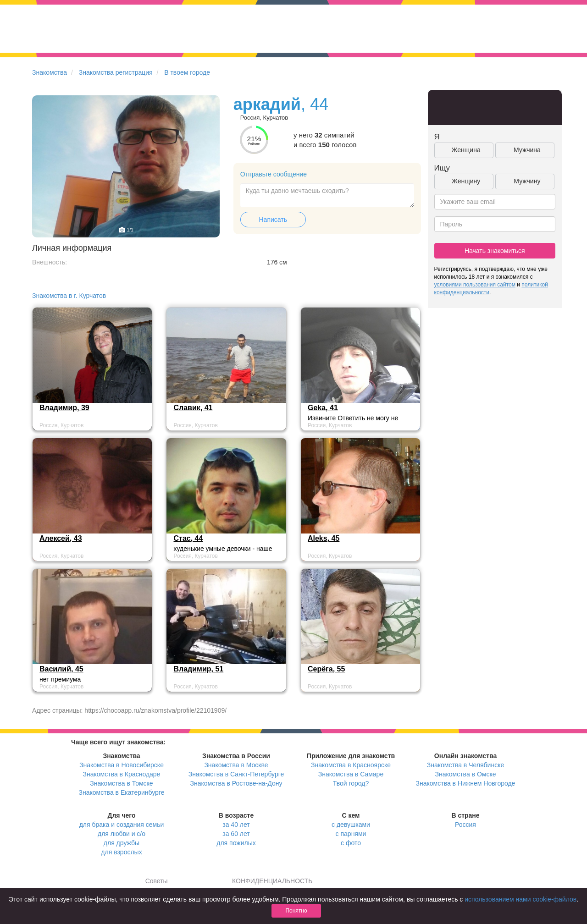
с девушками (351, 825)
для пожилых (236, 843)
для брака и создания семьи (122, 825)
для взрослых (121, 852)
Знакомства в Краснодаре (122, 774)
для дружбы (122, 843)
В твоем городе (187, 72)
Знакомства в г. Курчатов (69, 296)
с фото (351, 843)
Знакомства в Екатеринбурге (122, 792)
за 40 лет (236, 825)
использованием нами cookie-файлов (521, 899)
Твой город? (351, 783)
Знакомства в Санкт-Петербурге (236, 774)
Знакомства (50, 72)
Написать (273, 220)
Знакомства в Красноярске (351, 765)
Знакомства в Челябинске (465, 765)
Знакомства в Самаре (351, 774)
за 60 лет (236, 834)
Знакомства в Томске (121, 783)
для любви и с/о (122, 834)
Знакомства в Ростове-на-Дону (236, 783)
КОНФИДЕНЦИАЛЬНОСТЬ (272, 881)
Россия (465, 825)
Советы (157, 881)
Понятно (296, 911)
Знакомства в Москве (236, 765)
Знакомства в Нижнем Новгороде (466, 783)
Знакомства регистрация (116, 72)
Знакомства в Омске (466, 774)
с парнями (351, 834)
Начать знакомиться (495, 251)
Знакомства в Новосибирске (122, 765)
